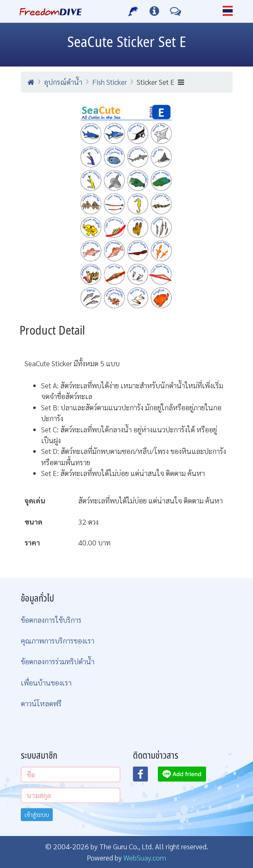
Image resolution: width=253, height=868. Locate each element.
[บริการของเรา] (134, 11)
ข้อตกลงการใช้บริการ (51, 620)
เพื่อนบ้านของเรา (46, 682)
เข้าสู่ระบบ (37, 814)
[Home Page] (51, 11)
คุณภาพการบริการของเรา (58, 640)
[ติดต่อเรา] (176, 11)
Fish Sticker (109, 82)
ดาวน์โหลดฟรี (41, 703)
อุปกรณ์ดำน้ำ (63, 82)
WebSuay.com (145, 857)
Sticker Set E (160, 82)
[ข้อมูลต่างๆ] (154, 11)
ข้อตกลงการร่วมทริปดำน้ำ (58, 661)
